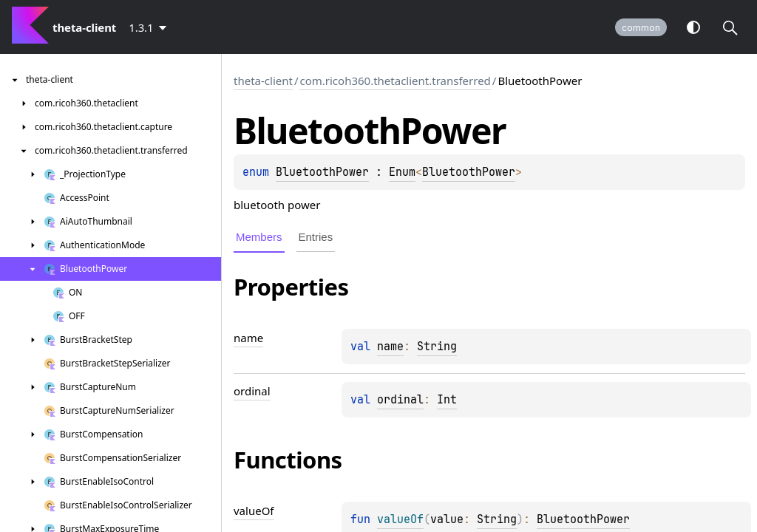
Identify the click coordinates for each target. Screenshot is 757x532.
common (641, 28)
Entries (316, 237)
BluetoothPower (322, 172)
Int (447, 400)
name (390, 347)
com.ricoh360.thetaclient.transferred (395, 81)
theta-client (263, 81)
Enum (402, 172)
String (437, 347)
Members (259, 237)
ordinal (400, 400)
